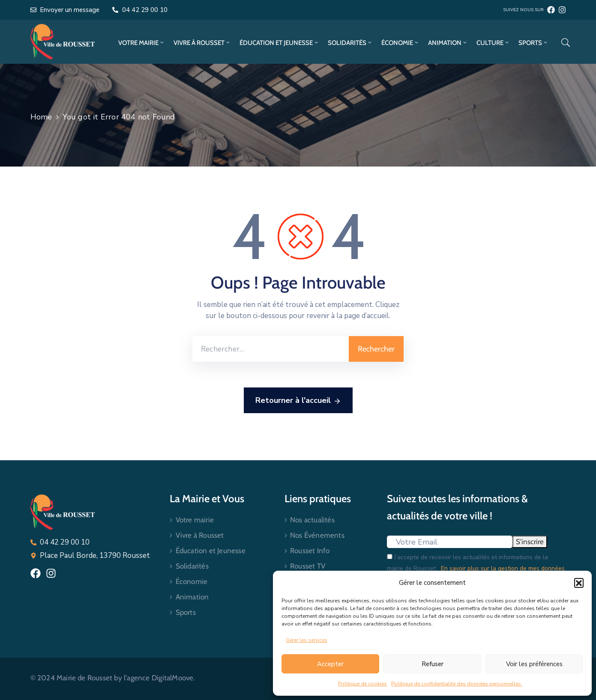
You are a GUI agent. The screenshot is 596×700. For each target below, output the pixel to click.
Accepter (330, 664)
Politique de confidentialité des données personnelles (457, 684)
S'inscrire (530, 542)
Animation (448, 43)
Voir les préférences (534, 664)
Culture (493, 43)
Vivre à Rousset (202, 43)
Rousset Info (310, 551)
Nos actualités (312, 520)
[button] (579, 583)
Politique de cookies (362, 684)
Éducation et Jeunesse (279, 43)
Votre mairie (142, 43)
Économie (400, 43)
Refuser (433, 664)
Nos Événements (317, 535)
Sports (533, 43)
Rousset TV (308, 566)
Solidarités (350, 43)
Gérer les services (307, 640)
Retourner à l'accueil (298, 401)
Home (41, 117)
